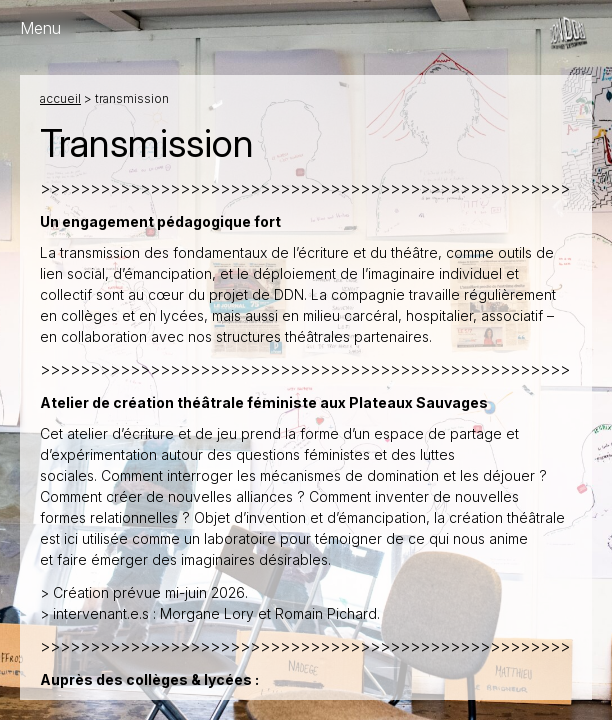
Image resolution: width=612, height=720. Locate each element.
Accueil (60, 98)
